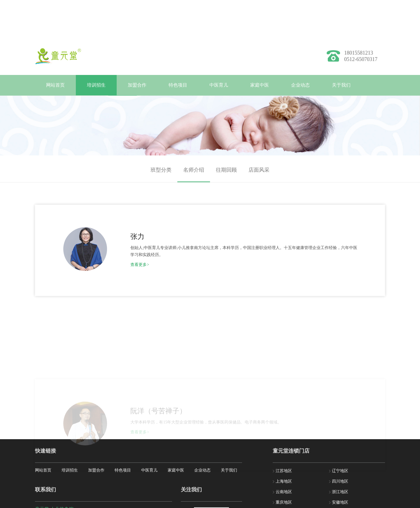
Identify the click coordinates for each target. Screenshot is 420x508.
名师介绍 (194, 174)
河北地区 (340, 453)
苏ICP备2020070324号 (138, 504)
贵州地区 (284, 453)
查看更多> (123, 255)
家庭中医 (260, 85)
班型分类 (161, 174)
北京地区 (284, 443)
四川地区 (340, 411)
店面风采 (259, 174)
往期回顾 (226, 174)
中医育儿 (219, 85)
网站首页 (55, 85)
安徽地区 (340, 432)
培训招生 (96, 85)
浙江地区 (340, 422)
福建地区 (340, 443)
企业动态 (300, 85)
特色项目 (178, 85)
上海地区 (284, 411)
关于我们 (341, 85)
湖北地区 (340, 464)
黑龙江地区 (286, 464)
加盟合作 (137, 85)
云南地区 (284, 422)
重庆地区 (284, 432)
